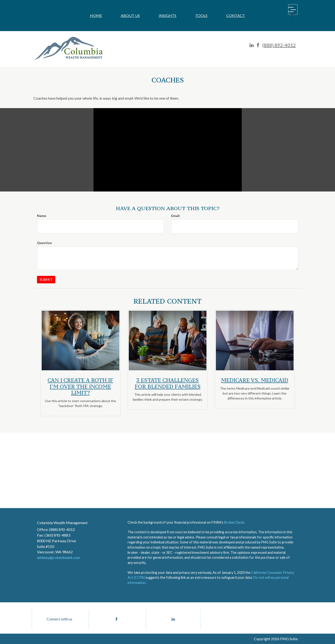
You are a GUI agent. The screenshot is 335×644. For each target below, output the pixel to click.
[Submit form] (46, 280)
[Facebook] (258, 45)
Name (42, 216)
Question (44, 243)
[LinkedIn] (252, 45)
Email (175, 216)
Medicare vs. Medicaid (255, 380)
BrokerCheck (234, 522)
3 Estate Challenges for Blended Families (168, 383)
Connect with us (59, 619)
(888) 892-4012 (279, 45)
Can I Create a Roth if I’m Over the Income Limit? (80, 386)
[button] (130, 16)
